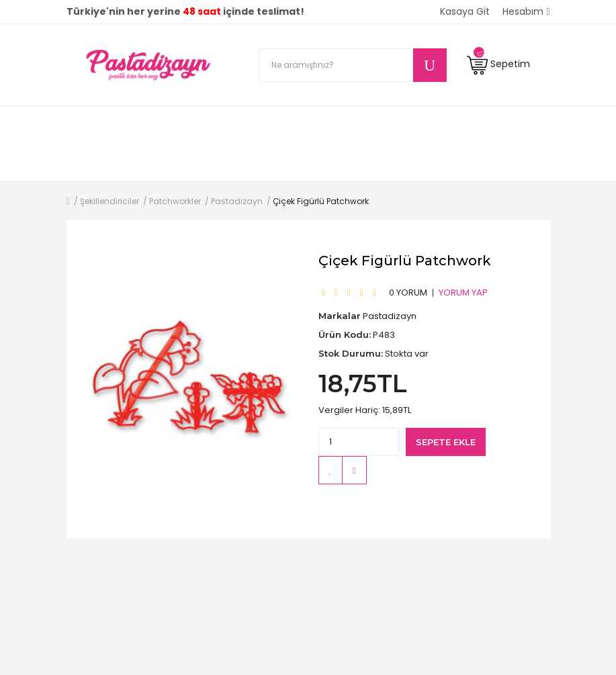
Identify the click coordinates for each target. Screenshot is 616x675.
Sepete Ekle (446, 442)
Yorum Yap (463, 292)
